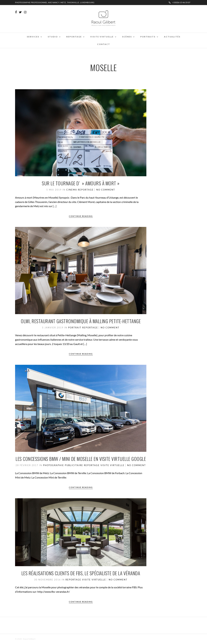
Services (33, 37)
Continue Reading (81, 216)
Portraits (148, 37)
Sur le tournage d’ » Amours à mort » (81, 183)
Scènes (127, 37)
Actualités (172, 37)
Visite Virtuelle (112, 465)
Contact (104, 44)
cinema (72, 190)
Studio (53, 37)
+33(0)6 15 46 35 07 (180, 2)
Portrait (75, 328)
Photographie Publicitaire (63, 465)
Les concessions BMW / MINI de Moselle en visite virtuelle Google (81, 459)
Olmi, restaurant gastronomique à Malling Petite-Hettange (81, 321)
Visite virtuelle (102, 37)
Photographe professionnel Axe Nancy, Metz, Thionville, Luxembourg (55, 2)
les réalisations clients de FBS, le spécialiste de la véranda (81, 573)
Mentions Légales (44, 639)
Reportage (74, 37)
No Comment (106, 190)
